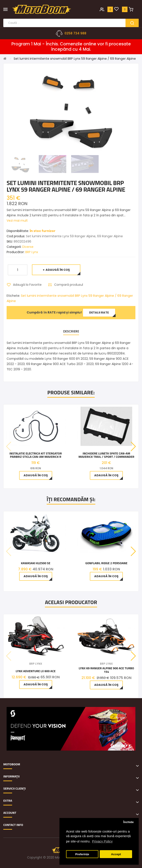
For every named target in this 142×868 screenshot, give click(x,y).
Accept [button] (116, 854)
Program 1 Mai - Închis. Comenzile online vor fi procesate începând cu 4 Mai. (71, 47)
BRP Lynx (32, 252)
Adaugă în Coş (58, 270)
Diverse (28, 247)
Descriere (71, 331)
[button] (133, 447)
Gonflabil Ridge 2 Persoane (106, 563)
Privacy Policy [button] (102, 841)
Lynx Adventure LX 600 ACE (36, 671)
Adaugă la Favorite (27, 285)
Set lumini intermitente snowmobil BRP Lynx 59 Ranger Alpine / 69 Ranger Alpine (75, 59)
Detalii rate (99, 313)
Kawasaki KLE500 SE (36, 563)
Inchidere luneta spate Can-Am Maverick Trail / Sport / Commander (106, 455)
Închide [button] (128, 822)
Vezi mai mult (17, 221)
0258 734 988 (75, 33)
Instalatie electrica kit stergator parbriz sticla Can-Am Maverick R (36, 455)
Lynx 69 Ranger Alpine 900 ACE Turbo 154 (106, 670)
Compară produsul (69, 285)
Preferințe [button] (82, 854)
